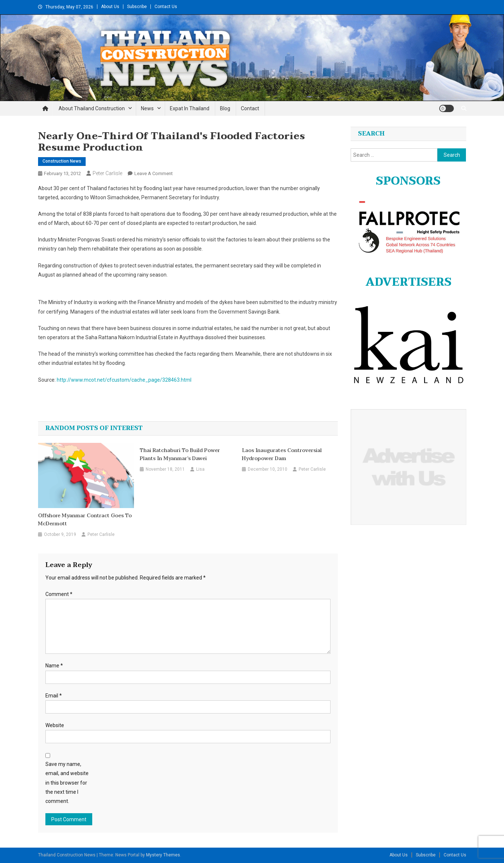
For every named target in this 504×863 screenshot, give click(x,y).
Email (54, 696)
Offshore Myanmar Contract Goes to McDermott (85, 520)
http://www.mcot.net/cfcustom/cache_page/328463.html (124, 380)
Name (54, 666)
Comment (59, 594)
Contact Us (166, 7)
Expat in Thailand (190, 108)
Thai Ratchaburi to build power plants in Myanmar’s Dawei (180, 455)
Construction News (62, 161)
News (147, 108)
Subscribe (137, 7)
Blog (225, 108)
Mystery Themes (163, 855)
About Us (110, 7)
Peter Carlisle (107, 173)
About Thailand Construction (92, 108)
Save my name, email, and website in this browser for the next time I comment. (67, 783)
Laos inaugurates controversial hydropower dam (282, 455)
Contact (250, 108)
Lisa (200, 469)
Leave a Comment (154, 173)
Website (55, 725)
